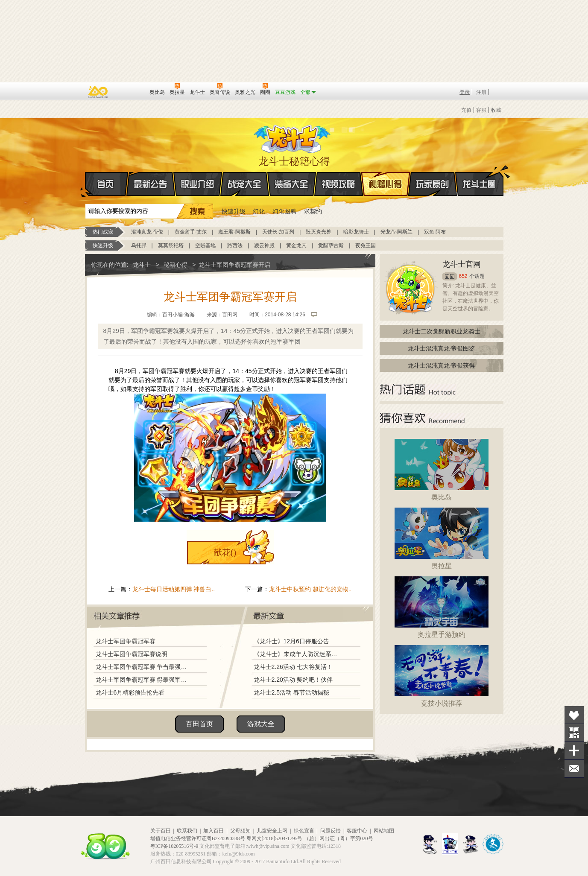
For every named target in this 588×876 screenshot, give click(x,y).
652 (463, 276)
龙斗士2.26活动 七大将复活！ (293, 667)
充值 (466, 110)
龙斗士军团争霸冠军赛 (126, 641)
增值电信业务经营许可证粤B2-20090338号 (198, 838)
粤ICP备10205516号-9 (174, 846)
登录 (465, 92)
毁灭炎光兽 (319, 232)
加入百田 (214, 831)
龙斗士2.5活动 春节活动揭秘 (291, 692)
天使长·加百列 (278, 232)
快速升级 (234, 211)
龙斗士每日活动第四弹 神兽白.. (174, 589)
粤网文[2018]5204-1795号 (275, 838)
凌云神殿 (264, 245)
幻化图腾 (284, 211)
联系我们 (187, 831)
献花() (225, 552)
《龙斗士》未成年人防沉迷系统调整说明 (298, 654)
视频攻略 (339, 184)
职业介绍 (198, 184)
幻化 (259, 211)
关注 (574, 733)
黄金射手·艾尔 (191, 232)
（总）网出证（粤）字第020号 (339, 838)
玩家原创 (433, 184)
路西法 (235, 245)
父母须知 (240, 831)
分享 (574, 751)
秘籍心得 (386, 184)
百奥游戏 (98, 92)
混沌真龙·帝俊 (147, 232)
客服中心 (357, 831)
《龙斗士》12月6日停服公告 (291, 641)
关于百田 (161, 831)
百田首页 (199, 724)
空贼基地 (205, 245)
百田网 (130, 91)
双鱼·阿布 (435, 232)
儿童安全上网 (272, 831)
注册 (481, 92)
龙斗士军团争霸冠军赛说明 (132, 654)
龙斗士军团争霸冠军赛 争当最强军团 (143, 667)
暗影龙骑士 (356, 232)
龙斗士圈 (479, 176)
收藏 (496, 110)
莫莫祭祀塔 (171, 245)
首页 (86, 184)
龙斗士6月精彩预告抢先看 (130, 692)
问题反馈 (331, 831)
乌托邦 (139, 245)
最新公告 (151, 184)
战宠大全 (245, 184)
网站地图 (384, 831)
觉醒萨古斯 (331, 245)
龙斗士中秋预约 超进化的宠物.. (310, 589)
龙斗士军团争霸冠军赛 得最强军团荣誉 (143, 680)
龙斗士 (293, 137)
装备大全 (292, 184)
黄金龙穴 (296, 245)
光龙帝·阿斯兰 (396, 232)
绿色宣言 (304, 831)
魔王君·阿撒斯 (234, 232)
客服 (481, 110)
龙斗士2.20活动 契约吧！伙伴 (293, 680)
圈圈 (450, 276)
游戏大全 (261, 724)
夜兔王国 (366, 245)
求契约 (313, 211)
